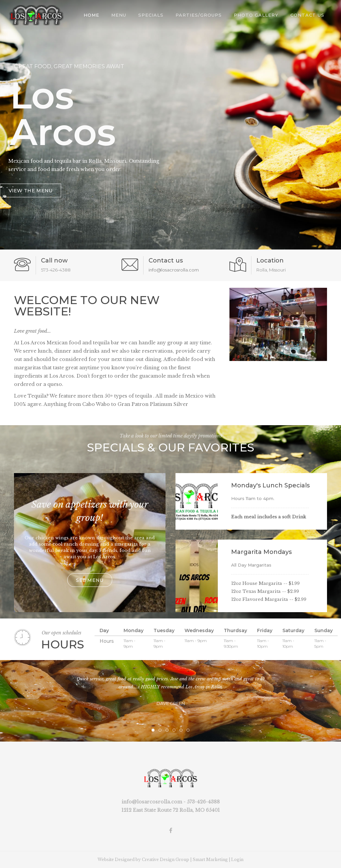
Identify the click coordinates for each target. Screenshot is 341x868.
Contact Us (307, 15)
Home (91, 15)
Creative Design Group (166, 860)
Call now (54, 260)
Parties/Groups (199, 15)
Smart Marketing (210, 860)
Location (270, 260)
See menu (90, 580)
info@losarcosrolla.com (152, 802)
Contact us (166, 260)
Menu (119, 15)
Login (237, 860)
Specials (151, 15)
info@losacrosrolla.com (174, 270)
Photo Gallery (256, 15)
